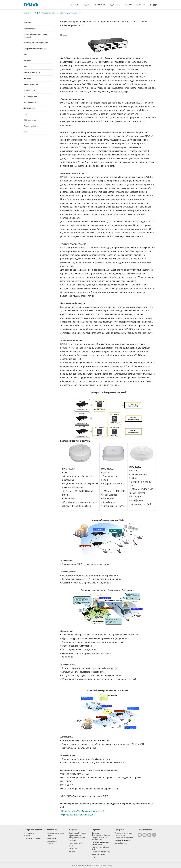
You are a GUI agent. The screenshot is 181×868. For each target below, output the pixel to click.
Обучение (141, 5)
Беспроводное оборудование (35, 49)
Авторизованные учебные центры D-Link (101, 843)
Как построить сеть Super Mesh (36, 43)
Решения (74, 5)
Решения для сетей (49, 13)
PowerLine (28, 61)
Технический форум (76, 843)
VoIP (25, 67)
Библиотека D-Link (98, 854)
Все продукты (29, 833)
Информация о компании (55, 833)
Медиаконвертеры (31, 102)
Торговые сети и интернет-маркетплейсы (124, 834)
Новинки (27, 836)
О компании (100, 5)
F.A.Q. (36, 13)
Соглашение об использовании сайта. (82, 865)
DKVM (26, 55)
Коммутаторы (29, 108)
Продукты (86, 5)
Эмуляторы (73, 848)
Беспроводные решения (69, 13)
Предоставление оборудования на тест (77, 837)
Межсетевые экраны (32, 72)
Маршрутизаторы (31, 96)
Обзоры (72, 851)
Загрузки (72, 840)
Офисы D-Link (51, 838)
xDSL (26, 114)
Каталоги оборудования (32, 838)
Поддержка (114, 5)
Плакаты (95, 857)
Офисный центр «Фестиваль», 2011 (79, 815)
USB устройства (30, 120)
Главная (27, 13)
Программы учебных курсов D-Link (99, 839)
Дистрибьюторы (121, 843)
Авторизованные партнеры (124, 838)
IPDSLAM (27, 78)
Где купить (128, 5)
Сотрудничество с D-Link (101, 852)
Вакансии (50, 844)
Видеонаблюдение (31, 84)
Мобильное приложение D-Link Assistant (36, 36)
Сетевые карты (30, 90)
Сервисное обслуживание (78, 833)
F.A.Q (71, 846)
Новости (49, 836)
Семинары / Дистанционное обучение (101, 834)
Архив (26, 132)
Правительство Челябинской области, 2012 (83, 811)
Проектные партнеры (122, 840)
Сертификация (52, 841)
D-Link (110, 865)
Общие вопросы (30, 29)
